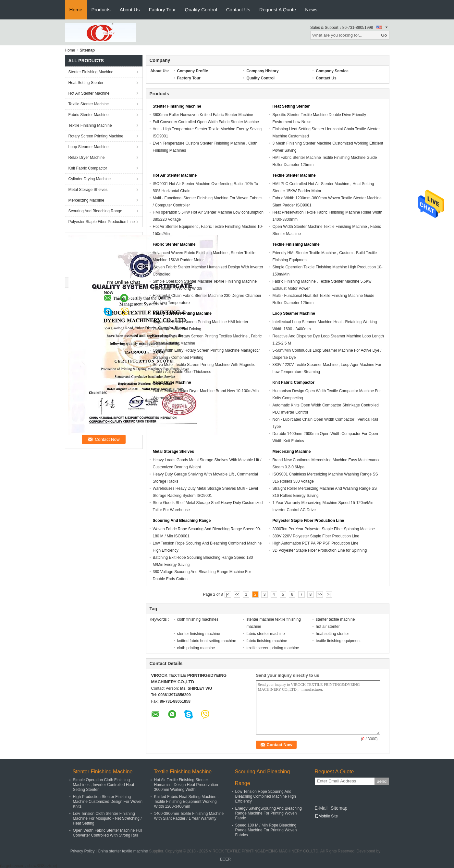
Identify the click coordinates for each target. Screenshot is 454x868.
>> (320, 594)
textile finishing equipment (338, 641)
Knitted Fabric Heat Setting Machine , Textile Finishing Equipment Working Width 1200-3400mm (186, 802)
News (311, 10)
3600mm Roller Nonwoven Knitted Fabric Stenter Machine (203, 115)
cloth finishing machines (198, 619)
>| (329, 594)
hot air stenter (328, 627)
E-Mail (321, 808)
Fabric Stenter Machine (89, 115)
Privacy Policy (83, 851)
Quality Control (201, 10)
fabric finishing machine (267, 641)
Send (381, 781)
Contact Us (238, 10)
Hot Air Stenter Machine (89, 93)
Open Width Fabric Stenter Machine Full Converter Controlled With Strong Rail (108, 833)
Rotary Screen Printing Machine (96, 136)
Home (76, 10)
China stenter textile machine (123, 851)
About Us (130, 10)
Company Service (332, 71)
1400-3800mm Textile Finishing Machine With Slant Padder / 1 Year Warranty (189, 816)
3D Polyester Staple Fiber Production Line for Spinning (320, 550)
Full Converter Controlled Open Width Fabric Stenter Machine (206, 122)
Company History (262, 71)
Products (101, 10)
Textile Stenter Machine (89, 104)
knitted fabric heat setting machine (207, 641)
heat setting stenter (332, 634)
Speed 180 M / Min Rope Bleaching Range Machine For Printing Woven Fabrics (266, 830)
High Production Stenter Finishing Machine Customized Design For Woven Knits (108, 802)
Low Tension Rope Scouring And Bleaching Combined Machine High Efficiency (266, 796)
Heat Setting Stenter (86, 83)
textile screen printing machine (273, 648)
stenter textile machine (335, 619)
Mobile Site (326, 816)
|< (228, 594)
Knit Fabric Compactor (88, 168)
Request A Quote (278, 10)
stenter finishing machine (199, 634)
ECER (225, 859)
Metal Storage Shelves (88, 190)
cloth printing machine (196, 648)
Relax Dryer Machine (87, 158)
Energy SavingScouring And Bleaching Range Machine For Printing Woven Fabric (269, 813)
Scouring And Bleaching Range (95, 211)
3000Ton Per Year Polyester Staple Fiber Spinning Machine (324, 529)
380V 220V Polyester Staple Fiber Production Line (316, 536)
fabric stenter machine (265, 634)
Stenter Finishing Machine (91, 72)
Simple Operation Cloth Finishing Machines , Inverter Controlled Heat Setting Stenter (104, 785)
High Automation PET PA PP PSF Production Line (316, 543)
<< (237, 594)
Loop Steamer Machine (89, 147)
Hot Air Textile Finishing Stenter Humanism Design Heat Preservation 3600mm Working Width (186, 785)
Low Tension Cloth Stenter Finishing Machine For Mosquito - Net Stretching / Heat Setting (107, 818)
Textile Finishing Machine (90, 125)
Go (384, 35)
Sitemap (339, 808)
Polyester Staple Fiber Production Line (102, 222)
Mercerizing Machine (86, 200)
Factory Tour (162, 10)
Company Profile (193, 71)
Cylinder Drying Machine (90, 179)
